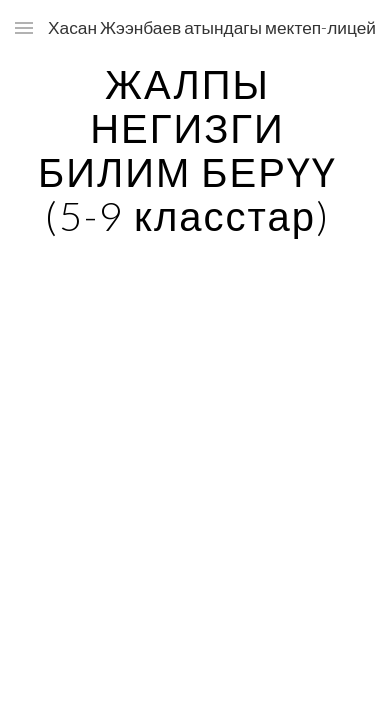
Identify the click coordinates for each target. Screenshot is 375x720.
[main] (188, 150)
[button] (24, 27)
